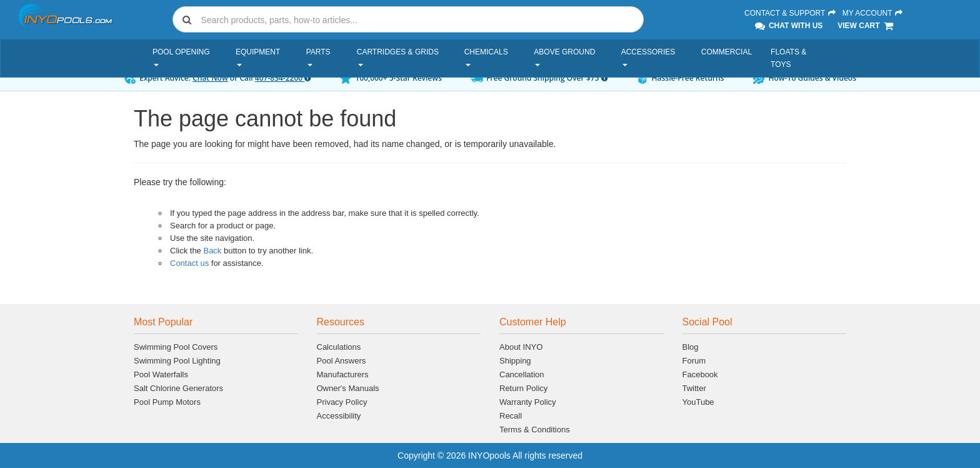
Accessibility (339, 416)
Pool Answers (342, 361)
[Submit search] (187, 19)
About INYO (521, 347)
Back (212, 251)
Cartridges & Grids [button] (398, 57)
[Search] (419, 20)
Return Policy (523, 388)
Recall (511, 416)
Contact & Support (791, 13)
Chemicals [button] (486, 57)
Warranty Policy (528, 402)
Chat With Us (788, 26)
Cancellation (522, 374)
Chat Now (210, 78)
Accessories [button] (648, 57)
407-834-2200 (283, 78)
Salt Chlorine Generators (178, 388)
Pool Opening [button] (181, 57)
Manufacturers (343, 374)
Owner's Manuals (348, 388)
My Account (873, 13)
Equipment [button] (258, 57)
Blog (691, 347)
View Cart (866, 26)
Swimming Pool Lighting (177, 361)
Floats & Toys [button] (788, 58)
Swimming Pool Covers (176, 347)
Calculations (339, 347)
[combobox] (408, 19)
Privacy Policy (342, 402)
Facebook (700, 374)
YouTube (698, 402)
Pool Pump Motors (167, 402)
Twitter (694, 388)
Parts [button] (318, 57)
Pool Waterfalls (161, 374)
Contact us (189, 263)
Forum (694, 361)
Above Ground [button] (564, 57)
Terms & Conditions (535, 430)
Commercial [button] (727, 52)
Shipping (515, 361)
